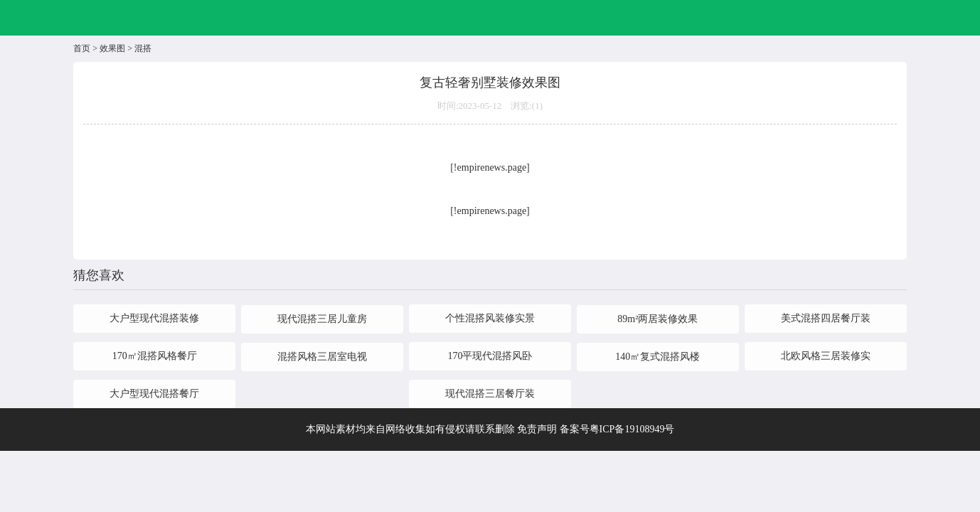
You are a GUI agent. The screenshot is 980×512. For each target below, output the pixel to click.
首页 (82, 48)
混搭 (143, 48)
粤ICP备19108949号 (632, 429)
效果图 (112, 48)
